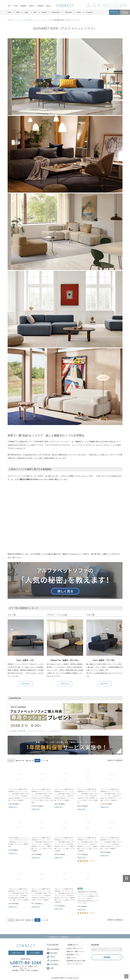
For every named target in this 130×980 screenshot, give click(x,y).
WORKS (40, 6)
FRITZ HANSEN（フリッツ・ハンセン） (36, 20)
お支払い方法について (74, 948)
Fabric (79, 13)
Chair (9, 13)
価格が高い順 (30, 761)
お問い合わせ (17, 953)
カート (99, 6)
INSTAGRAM (53, 949)
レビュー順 (45, 761)
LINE (52, 968)
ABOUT (32, 6)
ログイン (94, 6)
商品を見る (26, 684)
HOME (10, 20)
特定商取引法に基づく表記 (76, 961)
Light (27, 13)
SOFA (51, 20)
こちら (29, 968)
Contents (89, 13)
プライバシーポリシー (74, 964)
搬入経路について (73, 954)
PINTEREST (53, 964)
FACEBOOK (53, 961)
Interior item (56, 13)
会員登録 (88, 6)
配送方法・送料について (75, 951)
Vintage (44, 13)
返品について (71, 958)
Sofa (35, 13)
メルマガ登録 (35, 953)
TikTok (51, 957)
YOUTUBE (52, 953)
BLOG (48, 6)
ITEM (16, 6)
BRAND (23, 6)
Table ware (68, 13)
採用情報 (107, 957)
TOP (9, 6)
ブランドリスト (18, 20)
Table (18, 13)
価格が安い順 (20, 761)
